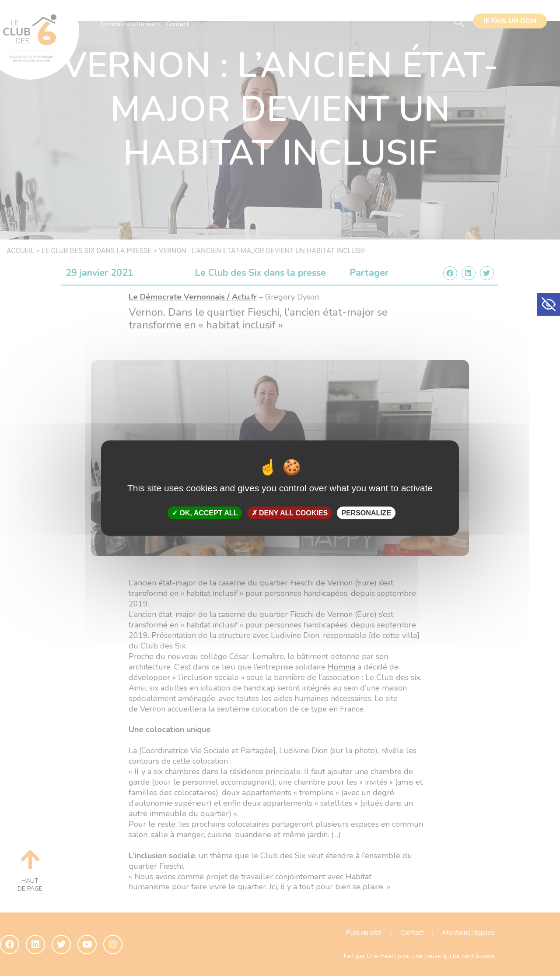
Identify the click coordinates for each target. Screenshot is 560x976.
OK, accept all (205, 513)
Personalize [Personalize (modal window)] (366, 513)
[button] (549, 304)
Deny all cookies (290, 513)
